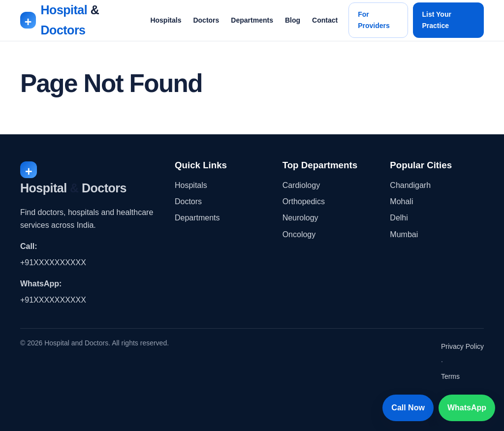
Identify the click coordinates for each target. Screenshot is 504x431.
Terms (450, 376)
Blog (293, 20)
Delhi (399, 218)
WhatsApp (467, 408)
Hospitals (166, 20)
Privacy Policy (462, 346)
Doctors (206, 20)
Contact (325, 20)
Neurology (300, 218)
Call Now (408, 408)
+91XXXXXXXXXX (53, 262)
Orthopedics (304, 201)
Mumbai (404, 234)
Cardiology (301, 185)
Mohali (401, 201)
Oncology (299, 234)
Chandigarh (410, 185)
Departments (252, 20)
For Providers (374, 20)
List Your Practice (437, 20)
